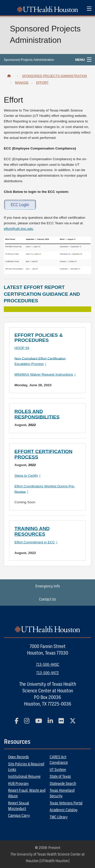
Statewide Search (63, 783)
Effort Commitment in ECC (35, 542)
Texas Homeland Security (62, 793)
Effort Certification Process (43, 454)
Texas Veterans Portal (66, 803)
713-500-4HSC (48, 664)
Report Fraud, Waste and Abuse (27, 793)
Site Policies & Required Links (26, 767)
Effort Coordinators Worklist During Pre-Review (45, 489)
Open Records (18, 757)
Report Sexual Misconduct (19, 806)
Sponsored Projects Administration (29, 60)
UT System (58, 769)
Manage (22, 83)
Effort (42, 83)
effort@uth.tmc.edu (18, 229)
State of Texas (60, 776)
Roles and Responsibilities (37, 414)
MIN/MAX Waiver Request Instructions (44, 374)
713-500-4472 (48, 673)
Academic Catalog (64, 810)
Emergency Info (48, 586)
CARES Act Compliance (59, 760)
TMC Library (59, 817)
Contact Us (48, 599)
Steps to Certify (26, 476)
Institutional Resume (24, 776)
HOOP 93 (22, 348)
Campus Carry (19, 815)
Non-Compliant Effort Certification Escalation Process (40, 361)
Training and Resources (32, 531)
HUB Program (18, 783)
